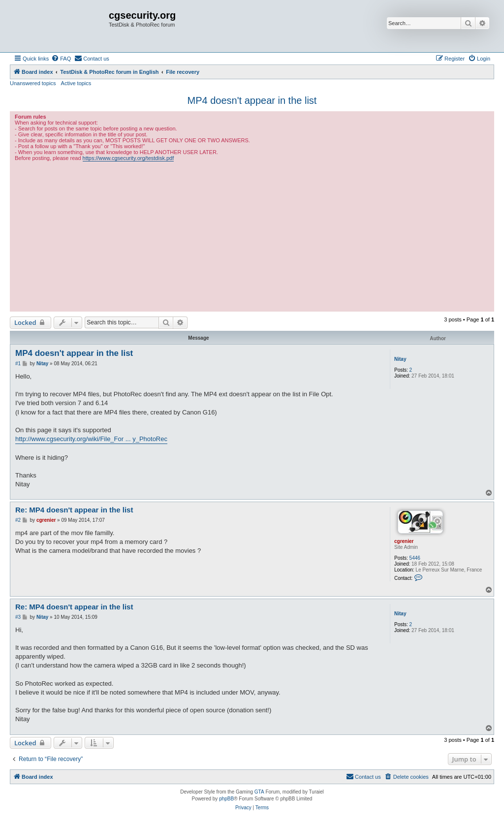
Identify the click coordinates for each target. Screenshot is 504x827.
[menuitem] (61, 59)
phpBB (226, 799)
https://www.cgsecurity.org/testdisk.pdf (128, 158)
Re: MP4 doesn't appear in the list (74, 510)
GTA (259, 792)
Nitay (400, 359)
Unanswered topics (33, 83)
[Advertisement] (252, 235)
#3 (18, 617)
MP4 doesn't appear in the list (252, 100)
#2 (18, 520)
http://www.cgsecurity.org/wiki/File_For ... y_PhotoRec (91, 439)
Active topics (76, 83)
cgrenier (404, 541)
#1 (18, 364)
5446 (415, 558)
